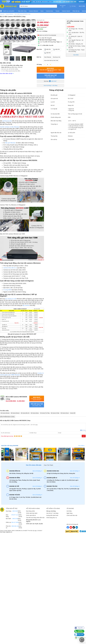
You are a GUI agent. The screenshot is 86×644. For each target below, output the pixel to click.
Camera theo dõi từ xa (10, 268)
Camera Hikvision (34, 11)
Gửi (84, 436)
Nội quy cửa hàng (51, 511)
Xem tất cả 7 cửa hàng (52, 513)
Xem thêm (81, 446)
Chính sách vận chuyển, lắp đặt (34, 524)
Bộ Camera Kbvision (15, 413)
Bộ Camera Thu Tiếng (45, 413)
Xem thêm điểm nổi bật (6, 73)
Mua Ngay (50, 70)
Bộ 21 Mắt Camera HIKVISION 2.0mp (13, 17)
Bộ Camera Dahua (35, 413)
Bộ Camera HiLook (65, 413)
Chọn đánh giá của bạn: (12, 436)
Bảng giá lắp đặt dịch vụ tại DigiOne (33, 521)
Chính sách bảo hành (32, 513)
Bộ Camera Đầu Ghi (25, 413)
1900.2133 (15, 519)
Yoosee (57, 11)
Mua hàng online (30, 511)
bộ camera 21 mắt (11, 299)
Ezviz (42, 11)
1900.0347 (15, 511)
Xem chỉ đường (37, 471)
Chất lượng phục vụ (52, 518)
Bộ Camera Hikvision (5, 413)
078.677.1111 (15, 515)
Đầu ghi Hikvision (10, 143)
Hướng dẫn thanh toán (52, 515)
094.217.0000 (15, 522)
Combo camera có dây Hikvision (10, 127)
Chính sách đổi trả (31, 515)
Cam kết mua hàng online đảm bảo (35, 518)
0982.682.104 (15, 526)
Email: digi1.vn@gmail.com (6, 532)
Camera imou (49, 11)
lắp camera (26, 305)
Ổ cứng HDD (7, 290)
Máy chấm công (22, 11)
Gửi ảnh (83, 430)
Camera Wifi (73, 413)
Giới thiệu (69, 511)
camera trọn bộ (7, 121)
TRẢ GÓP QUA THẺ (50, 76)
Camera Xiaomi (66, 11)
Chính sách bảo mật (72, 515)
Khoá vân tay (76, 11)
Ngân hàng (69, 513)
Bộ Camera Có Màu (55, 413)
